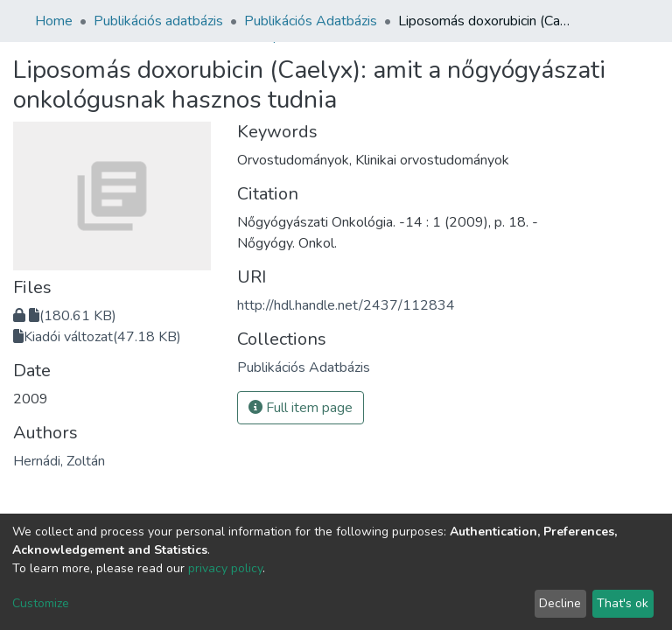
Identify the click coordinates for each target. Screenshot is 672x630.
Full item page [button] (301, 408)
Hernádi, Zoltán (59, 461)
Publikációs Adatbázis (311, 21)
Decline (560, 603)
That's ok (623, 603)
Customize (41, 603)
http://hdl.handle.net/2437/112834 (346, 305)
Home (54, 21)
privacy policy (225, 568)
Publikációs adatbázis (158, 21)
